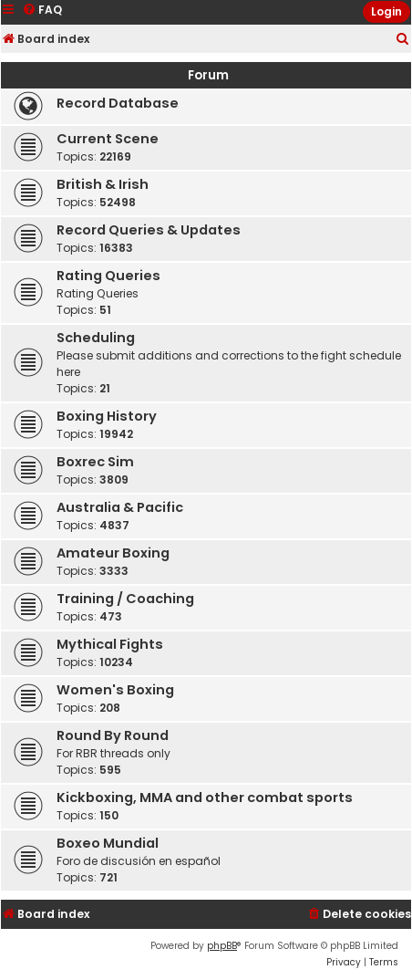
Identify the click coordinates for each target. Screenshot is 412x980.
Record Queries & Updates (149, 230)
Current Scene (108, 139)
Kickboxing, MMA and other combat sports (205, 798)
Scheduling (96, 338)
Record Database (118, 103)
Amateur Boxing (113, 553)
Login (386, 11)
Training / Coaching (125, 599)
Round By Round (113, 735)
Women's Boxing (115, 690)
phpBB (222, 946)
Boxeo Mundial (108, 843)
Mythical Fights (110, 644)
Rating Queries (108, 276)
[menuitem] (403, 40)
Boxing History (107, 416)
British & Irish (103, 184)
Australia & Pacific (120, 507)
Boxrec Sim (95, 462)
